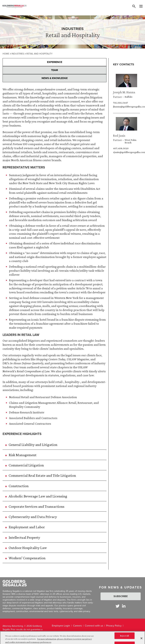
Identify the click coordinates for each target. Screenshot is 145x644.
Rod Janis (119, 136)
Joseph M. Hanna (124, 92)
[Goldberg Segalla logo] (14, 6)
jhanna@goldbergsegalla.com (126, 107)
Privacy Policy (114, 626)
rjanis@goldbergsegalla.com (126, 152)
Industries (18, 54)
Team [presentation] (55, 70)
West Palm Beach (130, 141)
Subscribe (121, 596)
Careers (77, 626)
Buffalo (129, 97)
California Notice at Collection (69, 632)
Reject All (125, 637)
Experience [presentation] (55, 62)
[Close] (141, 640)
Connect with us (94, 626)
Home (6, 54)
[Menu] (139, 6)
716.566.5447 (121, 103)
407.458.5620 (121, 148)
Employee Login (61, 626)
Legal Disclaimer (98, 632)
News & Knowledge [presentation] (55, 78)
